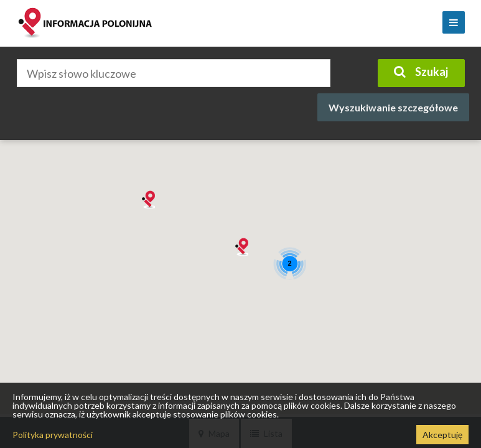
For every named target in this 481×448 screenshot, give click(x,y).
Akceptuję (442, 435)
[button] (241, 247)
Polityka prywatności (53, 435)
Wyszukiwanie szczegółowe (393, 107)
